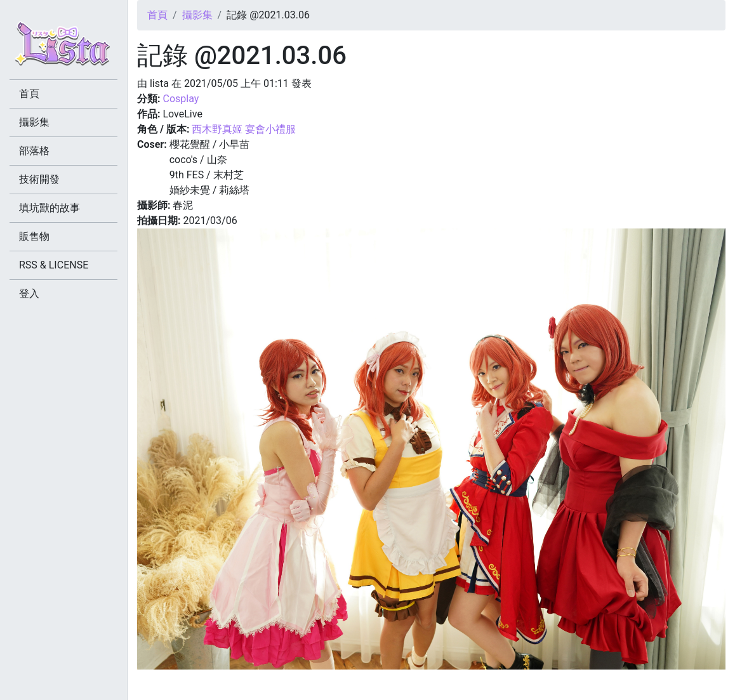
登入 (29, 294)
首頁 (157, 15)
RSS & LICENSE (54, 265)
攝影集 (197, 15)
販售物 (34, 236)
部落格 (34, 151)
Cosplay (181, 99)
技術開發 (39, 179)
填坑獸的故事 (50, 208)
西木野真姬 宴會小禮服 (244, 129)
